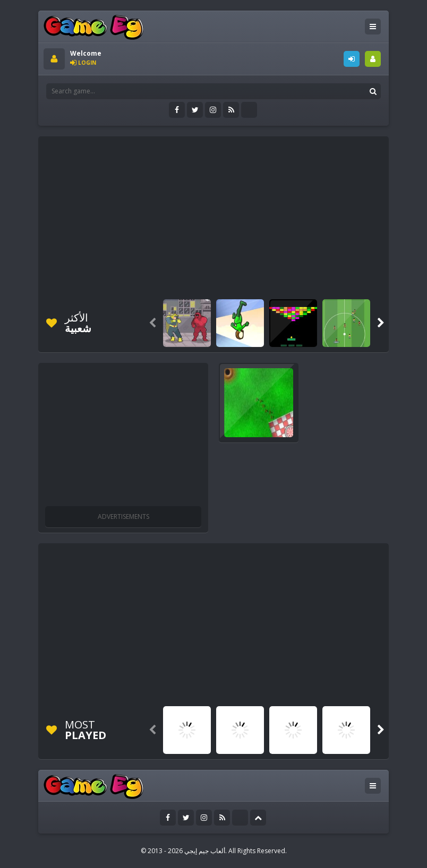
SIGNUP (373, 59)
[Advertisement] (235, 216)
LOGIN (352, 59)
